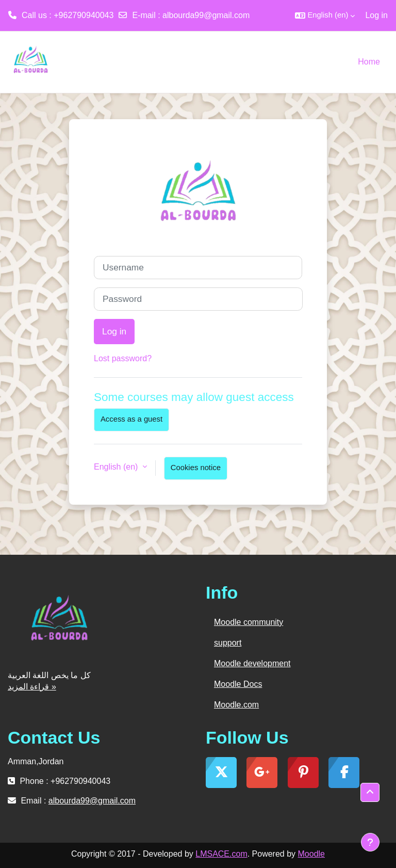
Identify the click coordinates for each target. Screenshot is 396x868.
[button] (325, 15)
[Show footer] (370, 842)
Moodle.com (236, 705)
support (228, 643)
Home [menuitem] (369, 62)
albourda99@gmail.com (206, 15)
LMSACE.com (221, 854)
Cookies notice (196, 468)
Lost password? (123, 358)
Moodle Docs (238, 684)
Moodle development (252, 663)
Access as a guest (131, 419)
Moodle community (249, 622)
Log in (376, 15)
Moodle (311, 854)
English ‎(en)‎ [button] (117, 467)
